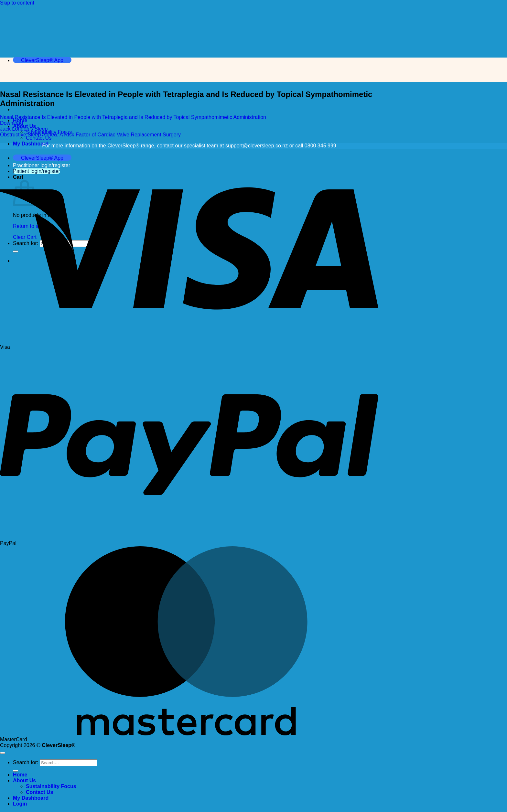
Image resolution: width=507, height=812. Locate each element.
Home (20, 775)
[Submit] (16, 771)
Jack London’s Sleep (24, 129)
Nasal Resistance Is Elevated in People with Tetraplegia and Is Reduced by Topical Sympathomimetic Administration (133, 117)
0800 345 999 (320, 146)
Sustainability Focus (51, 786)
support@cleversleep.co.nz (257, 146)
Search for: (26, 762)
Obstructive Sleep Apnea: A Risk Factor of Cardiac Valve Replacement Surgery (90, 135)
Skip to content (17, 3)
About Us (24, 780)
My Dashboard (31, 144)
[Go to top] (3, 753)
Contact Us (39, 138)
